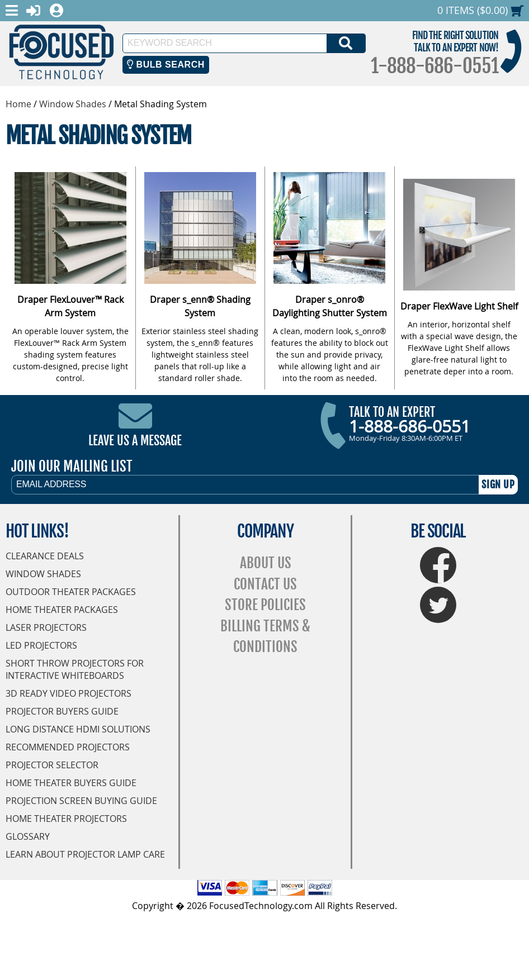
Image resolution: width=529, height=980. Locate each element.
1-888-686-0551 (434, 66)
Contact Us (265, 584)
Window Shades (73, 104)
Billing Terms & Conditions (265, 637)
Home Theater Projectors (66, 819)
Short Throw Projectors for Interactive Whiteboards (75, 669)
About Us (266, 563)
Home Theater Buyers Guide (71, 783)
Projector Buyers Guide (62, 711)
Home (18, 104)
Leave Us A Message (135, 441)
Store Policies (265, 605)
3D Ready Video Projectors (69, 693)
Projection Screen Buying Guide (81, 801)
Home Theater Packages (62, 610)
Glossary (28, 836)
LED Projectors (41, 645)
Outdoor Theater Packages (71, 592)
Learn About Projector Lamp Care (85, 854)
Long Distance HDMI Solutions (78, 729)
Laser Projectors (46, 627)
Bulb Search (166, 65)
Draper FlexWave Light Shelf (459, 306)
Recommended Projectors (68, 747)
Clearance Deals (45, 556)
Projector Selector (52, 765)
